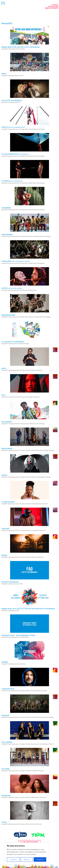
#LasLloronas (35, 744)
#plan (21, 344)
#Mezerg (34, 557)
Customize (13, 859)
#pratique (26, 344)
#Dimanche (39, 370)
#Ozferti (34, 477)
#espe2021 (5, 49)
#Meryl (33, 370)
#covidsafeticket (24, 637)
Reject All (27, 859)
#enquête (22, 49)
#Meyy (22, 397)
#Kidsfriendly (32, 129)
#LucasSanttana (36, 691)
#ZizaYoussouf (25, 424)
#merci (21, 76)
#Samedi (51, 450)
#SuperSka (35, 717)
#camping (22, 664)
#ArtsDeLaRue (24, 129)
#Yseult (33, 824)
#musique (11, 102)
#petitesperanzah (14, 49)
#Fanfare (31, 236)
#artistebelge (41, 129)
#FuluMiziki (35, 771)
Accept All (40, 859)
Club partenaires (29, 842)
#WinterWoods (36, 450)
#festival (17, 102)
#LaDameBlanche (36, 504)
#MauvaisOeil (35, 797)
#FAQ (21, 584)
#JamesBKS (35, 530)
